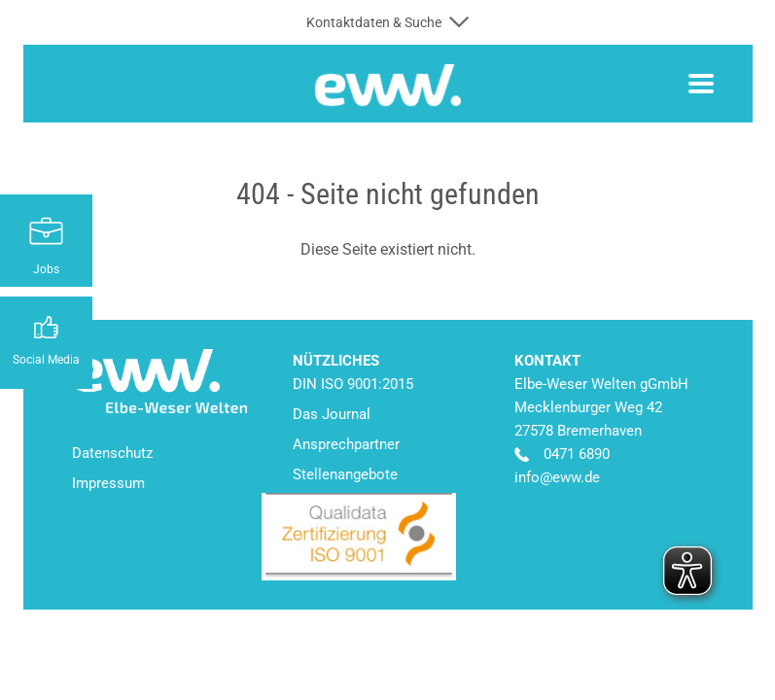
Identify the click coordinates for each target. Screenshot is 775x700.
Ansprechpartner (346, 444)
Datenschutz (112, 453)
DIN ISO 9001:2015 (353, 384)
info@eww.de (557, 477)
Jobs (46, 269)
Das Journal (332, 414)
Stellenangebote (345, 474)
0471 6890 (577, 454)
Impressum (108, 483)
